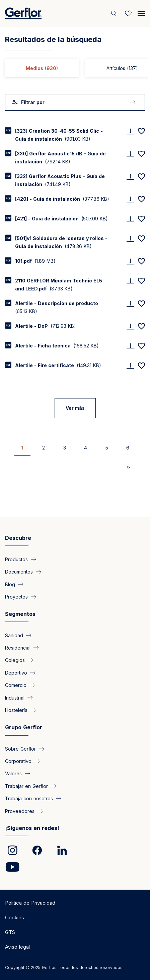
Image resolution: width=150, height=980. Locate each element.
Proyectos (16, 597)
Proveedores (20, 811)
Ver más (75, 408)
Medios (42, 68)
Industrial (15, 697)
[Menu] (141, 13)
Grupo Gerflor (24, 727)
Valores (13, 773)
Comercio (16, 685)
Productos (16, 559)
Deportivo (16, 672)
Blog (10, 584)
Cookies (15, 917)
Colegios (15, 660)
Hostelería (16, 710)
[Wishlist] (128, 13)
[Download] (130, 131)
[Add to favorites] (141, 131)
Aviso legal (17, 947)
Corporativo (18, 761)
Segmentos (20, 614)
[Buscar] (115, 13)
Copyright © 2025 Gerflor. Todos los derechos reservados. (64, 967)
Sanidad (14, 635)
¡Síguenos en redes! (32, 828)
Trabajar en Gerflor (26, 786)
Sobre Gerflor (20, 748)
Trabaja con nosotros (29, 798)
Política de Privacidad (30, 903)
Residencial (18, 648)
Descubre (18, 538)
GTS (10, 932)
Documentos (19, 572)
